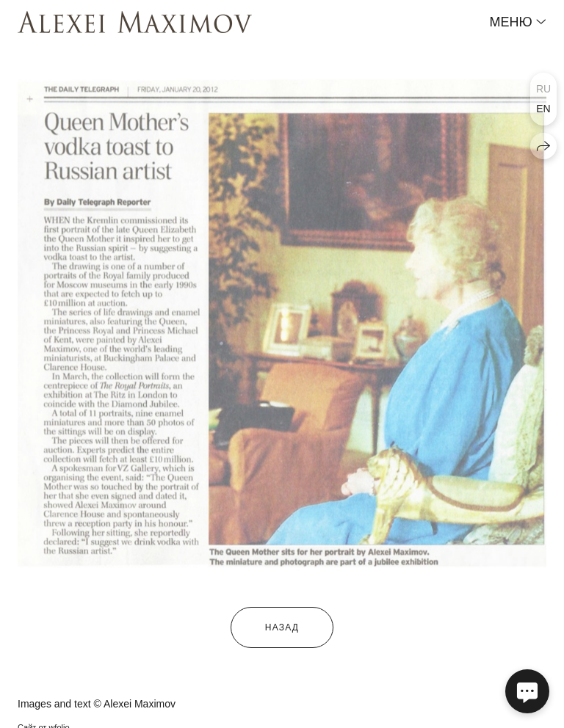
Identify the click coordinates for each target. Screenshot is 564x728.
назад (282, 627)
